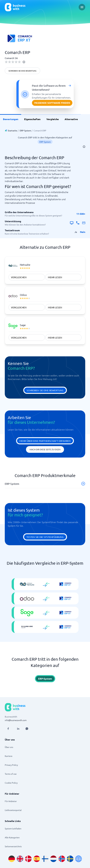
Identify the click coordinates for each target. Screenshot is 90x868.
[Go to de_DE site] (12, 859)
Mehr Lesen (55, 277)
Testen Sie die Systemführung (45, 537)
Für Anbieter (11, 801)
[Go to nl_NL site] (53, 859)
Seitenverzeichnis (13, 846)
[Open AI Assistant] (27, 729)
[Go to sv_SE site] (70, 859)
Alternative (71, 119)
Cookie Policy (11, 783)
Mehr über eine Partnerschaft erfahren (45, 441)
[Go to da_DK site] (28, 859)
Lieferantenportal (13, 810)
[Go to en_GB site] (20, 859)
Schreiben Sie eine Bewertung (22, 71)
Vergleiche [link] (53, 119)
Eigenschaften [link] (32, 119)
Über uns (9, 747)
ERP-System (25, 130)
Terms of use (11, 774)
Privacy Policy (11, 765)
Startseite (12, 130)
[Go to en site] (79, 859)
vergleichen (19, 277)
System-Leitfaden (13, 828)
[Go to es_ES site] (37, 859)
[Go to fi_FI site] (45, 859)
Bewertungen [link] (11, 119)
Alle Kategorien (12, 837)
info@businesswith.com (16, 720)
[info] (24, 62)
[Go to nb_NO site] (62, 859)
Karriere (9, 756)
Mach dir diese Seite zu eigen (45, 449)
